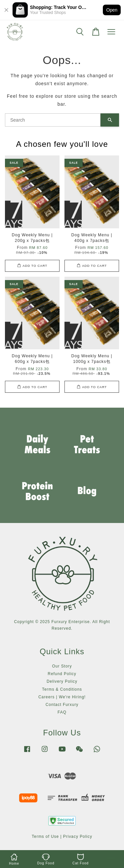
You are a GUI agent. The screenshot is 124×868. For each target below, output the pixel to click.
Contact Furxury (62, 705)
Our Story (62, 666)
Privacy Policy (78, 837)
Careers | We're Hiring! (62, 697)
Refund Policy (62, 674)
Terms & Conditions (62, 689)
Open (112, 10)
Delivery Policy (62, 681)
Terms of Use (45, 837)
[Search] (53, 120)
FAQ (62, 712)
